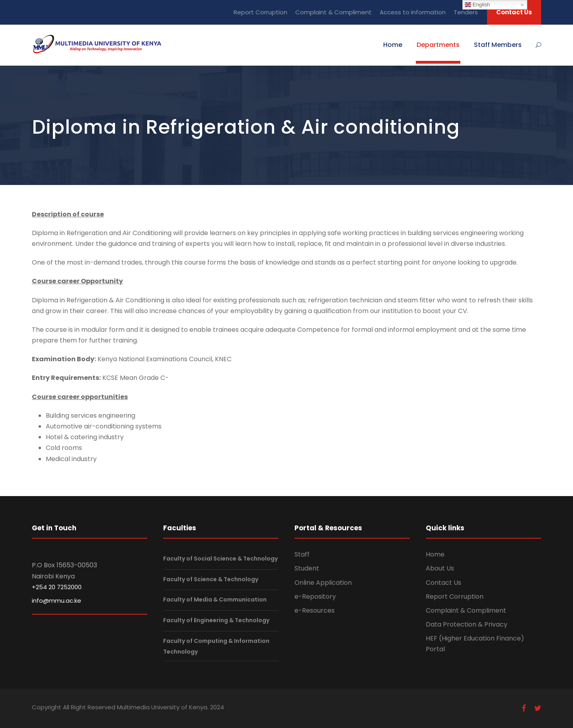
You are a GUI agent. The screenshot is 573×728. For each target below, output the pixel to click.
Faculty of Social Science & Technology (220, 559)
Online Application (323, 583)
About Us (440, 568)
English (477, 5)
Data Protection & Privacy (467, 624)
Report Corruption (260, 12)
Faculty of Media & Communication (215, 600)
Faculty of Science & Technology (211, 579)
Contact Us (514, 12)
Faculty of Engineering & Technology (216, 620)
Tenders (466, 12)
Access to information (413, 12)
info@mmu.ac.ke (57, 601)
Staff (302, 554)
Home (393, 45)
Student (307, 568)
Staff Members (498, 45)
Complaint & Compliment (333, 12)
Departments (438, 45)
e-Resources (315, 610)
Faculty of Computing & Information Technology (216, 646)
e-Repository (315, 597)
